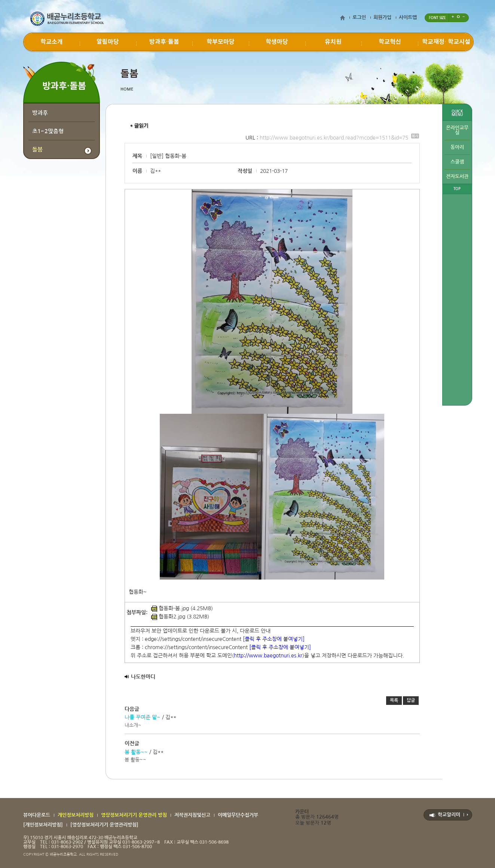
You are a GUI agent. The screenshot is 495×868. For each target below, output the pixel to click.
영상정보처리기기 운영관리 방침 (134, 815)
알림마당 (108, 42)
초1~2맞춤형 (48, 131)
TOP (457, 189)
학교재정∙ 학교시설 (446, 42)
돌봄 (37, 149)
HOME (127, 89)
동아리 (457, 147)
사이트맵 (408, 17)
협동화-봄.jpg (170, 608)
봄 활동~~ (136, 752)
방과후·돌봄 (164, 42)
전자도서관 (457, 176)
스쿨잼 (457, 162)
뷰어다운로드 (37, 815)
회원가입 (382, 17)
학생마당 (277, 42)
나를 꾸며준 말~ (142, 717)
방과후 (40, 113)
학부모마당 (221, 42)
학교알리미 (449, 815)
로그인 (359, 17)
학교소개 (52, 42)
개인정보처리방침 (76, 815)
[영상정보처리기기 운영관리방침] (104, 825)
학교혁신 (390, 42)
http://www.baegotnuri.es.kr (268, 655)
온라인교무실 (457, 130)
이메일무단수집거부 (238, 815)
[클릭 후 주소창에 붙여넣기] (274, 639)
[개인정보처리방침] (43, 825)
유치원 (333, 42)
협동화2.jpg (168, 617)
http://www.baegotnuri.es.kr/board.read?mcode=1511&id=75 (339, 138)
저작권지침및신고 (192, 815)
